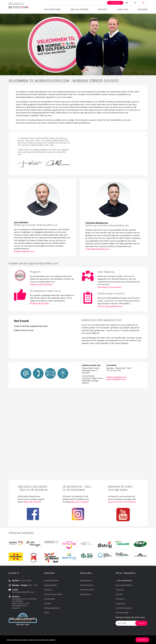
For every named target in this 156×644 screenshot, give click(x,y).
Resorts (103, 9)
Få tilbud (115, 3)
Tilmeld (141, 624)
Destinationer (52, 9)
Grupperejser (50, 600)
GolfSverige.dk (86, 581)
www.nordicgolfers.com (116, 380)
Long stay (123, 9)
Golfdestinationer (52, 581)
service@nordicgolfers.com (23, 593)
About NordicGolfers (124, 586)
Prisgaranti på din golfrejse (41, 285)
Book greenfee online (53, 595)
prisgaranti (120, 604)
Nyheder (143, 9)
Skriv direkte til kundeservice (110, 288)
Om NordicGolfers (125, 581)
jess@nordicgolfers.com (24, 252)
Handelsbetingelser (124, 609)
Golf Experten (86, 595)
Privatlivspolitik (122, 613)
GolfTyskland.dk (87, 586)
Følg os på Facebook (32, 503)
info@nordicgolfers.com (116, 378)
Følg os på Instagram (80, 503)
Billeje (47, 613)
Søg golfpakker (79, 9)
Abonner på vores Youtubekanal (122, 503)
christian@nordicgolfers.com (97, 250)
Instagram (120, 600)
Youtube (119, 595)
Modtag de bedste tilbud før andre (130, 618)
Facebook (120, 590)
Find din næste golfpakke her (110, 307)
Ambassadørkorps (52, 609)
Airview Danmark (87, 590)
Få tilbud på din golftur (40, 304)
